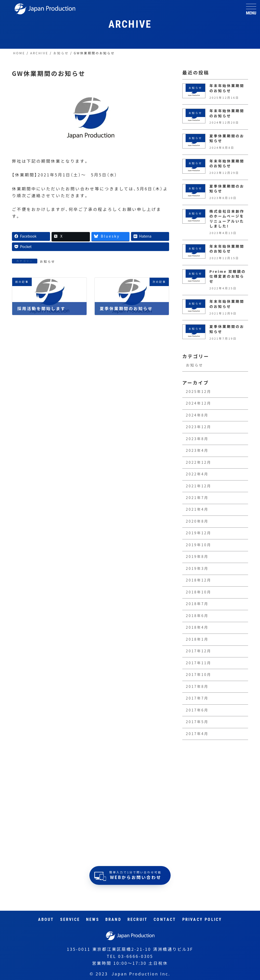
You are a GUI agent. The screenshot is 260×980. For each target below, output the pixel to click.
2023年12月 (199, 427)
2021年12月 (199, 486)
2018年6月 (197, 616)
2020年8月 (197, 521)
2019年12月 (199, 533)
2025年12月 (199, 392)
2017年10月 (199, 675)
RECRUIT (137, 919)
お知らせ (48, 261)
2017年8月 (197, 687)
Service (70, 919)
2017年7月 (197, 698)
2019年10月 (199, 545)
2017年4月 (197, 734)
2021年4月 (197, 510)
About (46, 919)
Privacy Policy (202, 919)
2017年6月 (197, 710)
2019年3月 (197, 569)
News (93, 919)
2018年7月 (197, 604)
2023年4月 (197, 451)
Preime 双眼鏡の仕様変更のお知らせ (228, 277)
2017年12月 (199, 651)
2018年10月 (199, 592)
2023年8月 (197, 439)
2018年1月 (197, 639)
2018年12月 (199, 580)
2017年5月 (197, 722)
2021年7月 (197, 498)
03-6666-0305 (136, 956)
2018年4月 (197, 628)
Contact (165, 919)
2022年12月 (199, 462)
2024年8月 (197, 415)
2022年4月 (197, 474)
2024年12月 (199, 403)
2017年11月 (199, 663)
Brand (113, 919)
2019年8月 (197, 557)
